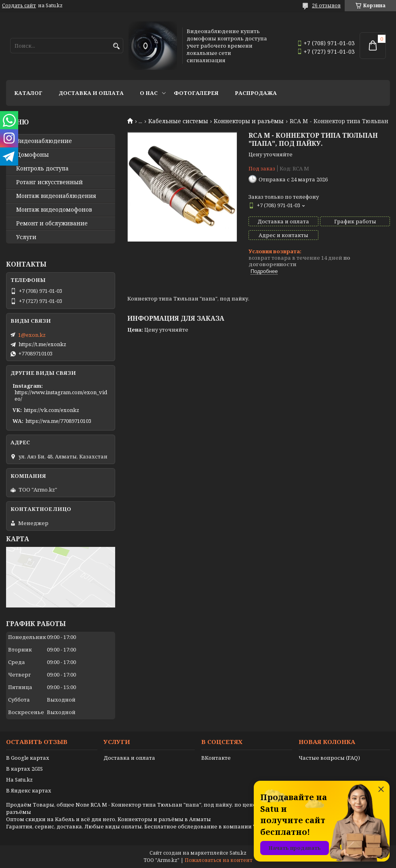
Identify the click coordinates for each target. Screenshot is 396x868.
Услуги (26, 237)
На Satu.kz (19, 780)
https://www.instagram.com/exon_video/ (61, 395)
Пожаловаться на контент (219, 860)
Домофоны (33, 155)
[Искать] (116, 46)
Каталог (28, 93)
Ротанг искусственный (49, 182)
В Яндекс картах (29, 790)
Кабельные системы (178, 121)
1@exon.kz (32, 335)
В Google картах (28, 758)
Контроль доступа (42, 168)
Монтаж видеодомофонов (54, 210)
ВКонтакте (216, 758)
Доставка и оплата (91, 93)
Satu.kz (238, 853)
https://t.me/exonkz (42, 344)
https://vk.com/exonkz (52, 410)
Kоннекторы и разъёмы (249, 121)
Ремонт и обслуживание (52, 223)
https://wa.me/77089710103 (58, 421)
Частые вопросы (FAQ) (329, 758)
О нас (149, 93)
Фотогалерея (196, 93)
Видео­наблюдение (44, 141)
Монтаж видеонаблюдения (56, 196)
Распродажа (256, 93)
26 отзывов (326, 5)
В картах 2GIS (24, 769)
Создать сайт (19, 6)
